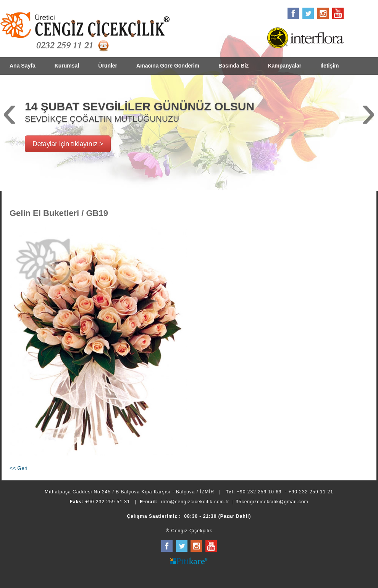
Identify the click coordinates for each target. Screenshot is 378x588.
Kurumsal (67, 66)
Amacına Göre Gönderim (168, 66)
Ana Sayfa (23, 66)
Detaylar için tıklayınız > (68, 144)
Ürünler (108, 66)
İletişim (330, 66)
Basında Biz (233, 66)
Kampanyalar (284, 66)
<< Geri (19, 468)
